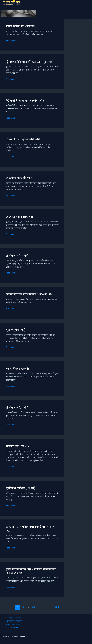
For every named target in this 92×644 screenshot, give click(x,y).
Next (58, 607)
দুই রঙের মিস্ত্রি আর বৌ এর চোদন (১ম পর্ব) (29, 62)
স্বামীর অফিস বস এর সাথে (20, 26)
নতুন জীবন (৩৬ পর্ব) (17, 369)
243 (34, 607)
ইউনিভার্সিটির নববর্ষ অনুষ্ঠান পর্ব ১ (25, 101)
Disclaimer (20, 624)
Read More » (11, 40)
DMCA (12, 627)
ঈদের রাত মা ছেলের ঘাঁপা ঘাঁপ (23, 139)
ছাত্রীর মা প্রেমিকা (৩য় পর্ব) (20, 488)
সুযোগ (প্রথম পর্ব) (16, 330)
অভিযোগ (19, 621)
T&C (18, 627)
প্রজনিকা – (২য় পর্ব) (17, 256)
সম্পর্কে (11, 618)
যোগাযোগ (11, 621)
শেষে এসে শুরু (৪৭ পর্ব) (19, 217)
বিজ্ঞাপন (18, 618)
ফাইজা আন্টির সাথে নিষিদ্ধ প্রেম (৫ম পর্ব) (29, 294)
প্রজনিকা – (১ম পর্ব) (17, 408)
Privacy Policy (10, 624)
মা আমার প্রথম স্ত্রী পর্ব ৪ (19, 178)
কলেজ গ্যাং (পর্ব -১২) (18, 446)
